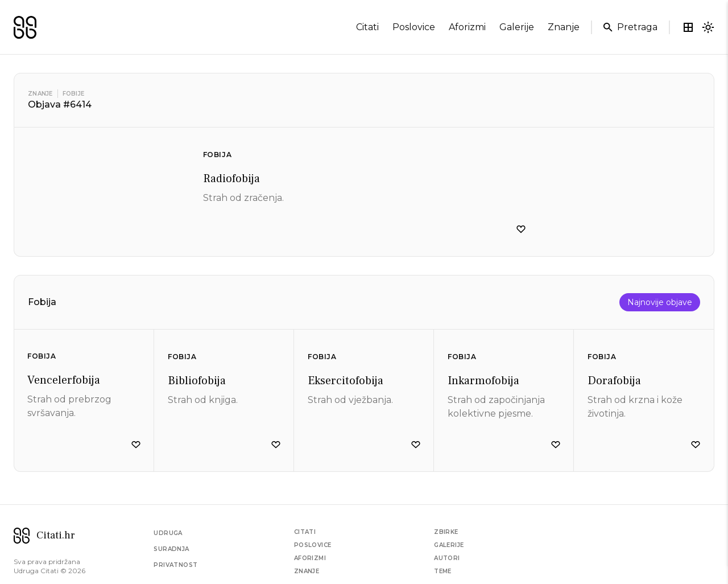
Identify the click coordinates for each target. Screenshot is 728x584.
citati (367, 27)
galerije (517, 27)
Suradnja (171, 549)
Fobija (218, 155)
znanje (564, 27)
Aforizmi (310, 558)
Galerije (449, 545)
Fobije (74, 94)
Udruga (168, 533)
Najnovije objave (660, 302)
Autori (447, 558)
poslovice (414, 27)
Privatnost (175, 565)
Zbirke (446, 532)
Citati (305, 532)
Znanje (40, 94)
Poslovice (313, 545)
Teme (443, 571)
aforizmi (467, 27)
